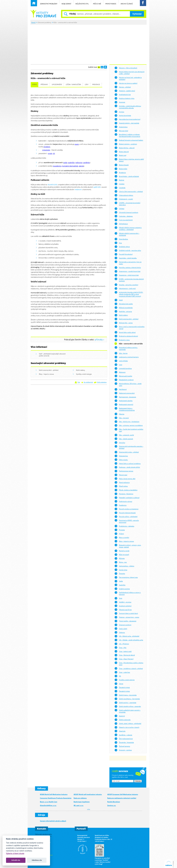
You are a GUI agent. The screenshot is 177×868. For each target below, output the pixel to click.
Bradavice (120, 172)
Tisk (79, 382)
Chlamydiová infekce (124, 195)
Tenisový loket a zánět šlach (126, 613)
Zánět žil (120, 716)
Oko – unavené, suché (124, 435)
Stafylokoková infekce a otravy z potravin (128, 593)
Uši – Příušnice (122, 644)
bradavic (47, 147)
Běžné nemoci (43, 14)
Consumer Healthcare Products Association (56, 798)
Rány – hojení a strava (45, 374)
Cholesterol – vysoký (124, 199)
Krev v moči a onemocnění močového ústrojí (129, 327)
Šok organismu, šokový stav (126, 577)
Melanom (120, 372)
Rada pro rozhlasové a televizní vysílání (122, 798)
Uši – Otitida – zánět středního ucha (129, 640)
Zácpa (119, 684)
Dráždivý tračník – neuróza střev (128, 250)
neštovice (79, 163)
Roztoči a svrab (122, 551)
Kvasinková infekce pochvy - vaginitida (126, 348)
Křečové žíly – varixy (124, 323)
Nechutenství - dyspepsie (125, 397)
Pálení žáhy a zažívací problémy (128, 463)
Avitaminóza (121, 127)
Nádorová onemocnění (125, 393)
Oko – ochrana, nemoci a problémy (129, 425)
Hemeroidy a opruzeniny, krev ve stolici (128, 262)
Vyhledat (137, 14)
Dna (118, 243)
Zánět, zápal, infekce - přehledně (128, 724)
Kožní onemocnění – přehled (47, 370)
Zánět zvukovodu (122, 720)
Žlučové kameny (122, 746)
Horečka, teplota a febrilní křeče (128, 268)
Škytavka (120, 574)
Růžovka (120, 558)
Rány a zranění (122, 538)
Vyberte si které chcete (15, 854)
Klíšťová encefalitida (124, 308)
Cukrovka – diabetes (124, 216)
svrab (50, 153)
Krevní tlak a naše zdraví (125, 332)
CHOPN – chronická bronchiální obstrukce (127, 204)
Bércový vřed (121, 131)
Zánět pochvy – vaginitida (125, 703)
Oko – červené (122, 418)
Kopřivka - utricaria (123, 311)
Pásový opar (121, 475)
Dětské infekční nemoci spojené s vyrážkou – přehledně (128, 228)
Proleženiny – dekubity (124, 526)
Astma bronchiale (123, 116)
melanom (78, 189)
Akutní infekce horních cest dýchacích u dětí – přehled (129, 72)
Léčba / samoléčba (73, 84)
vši (54, 153)
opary (77, 144)
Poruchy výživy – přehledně (126, 517)
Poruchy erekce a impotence (126, 509)
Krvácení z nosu (122, 340)
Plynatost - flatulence (124, 494)
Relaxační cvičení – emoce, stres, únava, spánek (128, 546)
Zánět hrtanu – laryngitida (125, 695)
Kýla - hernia (121, 353)
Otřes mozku (121, 460)
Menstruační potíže (123, 376)
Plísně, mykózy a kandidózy (126, 490)
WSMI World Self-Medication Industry (54, 794)
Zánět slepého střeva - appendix (128, 706)
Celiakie (119, 184)
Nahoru (169, 863)
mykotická (46, 150)
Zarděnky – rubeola (123, 735)
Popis (34, 84)
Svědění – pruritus (123, 602)
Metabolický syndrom (124, 380)
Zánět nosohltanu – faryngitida (127, 699)
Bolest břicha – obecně (124, 148)
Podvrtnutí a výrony (123, 501)
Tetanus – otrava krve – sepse (127, 617)
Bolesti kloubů (122, 165)
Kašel (119, 300)
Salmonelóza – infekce (124, 566)
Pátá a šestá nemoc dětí (125, 479)
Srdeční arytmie (122, 589)
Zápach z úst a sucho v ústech (127, 727)
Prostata (120, 530)
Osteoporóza (121, 456)
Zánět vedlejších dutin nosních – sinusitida (128, 711)
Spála (119, 581)
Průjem (119, 534)
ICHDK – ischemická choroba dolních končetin (129, 280)
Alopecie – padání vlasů (125, 91)
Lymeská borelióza (123, 368)
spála (65, 163)
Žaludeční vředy (122, 688)
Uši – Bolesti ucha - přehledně (127, 636)
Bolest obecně (122, 152)
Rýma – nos (121, 562)
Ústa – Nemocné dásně (125, 655)
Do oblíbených (88, 382)
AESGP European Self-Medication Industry (123, 794)
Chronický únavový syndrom (126, 212)
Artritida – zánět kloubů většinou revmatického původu (128, 107)
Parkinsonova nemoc (124, 471)
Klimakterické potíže (124, 304)
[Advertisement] (88, 43)
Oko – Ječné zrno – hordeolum (127, 422)
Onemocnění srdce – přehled (127, 452)
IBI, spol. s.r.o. (79, 805)
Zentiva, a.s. (112, 805)
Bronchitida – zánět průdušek (127, 176)
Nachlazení (121, 389)
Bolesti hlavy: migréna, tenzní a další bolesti (129, 160)
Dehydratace (121, 224)
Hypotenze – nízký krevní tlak (127, 275)
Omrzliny (120, 443)
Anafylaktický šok (123, 95)
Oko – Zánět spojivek (124, 439)
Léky (87, 84)
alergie (81, 166)
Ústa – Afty (120, 648)
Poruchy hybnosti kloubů (125, 513)
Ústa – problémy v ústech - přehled (129, 668)
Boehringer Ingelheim (82, 802)
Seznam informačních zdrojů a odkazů (53, 821)
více (89, 809)
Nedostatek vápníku (123, 401)
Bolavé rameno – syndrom (126, 144)
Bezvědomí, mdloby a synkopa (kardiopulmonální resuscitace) (127, 135)
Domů (33, 22)
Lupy (118, 365)
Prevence (96, 84)
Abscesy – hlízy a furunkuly (126, 68)
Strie (118, 598)
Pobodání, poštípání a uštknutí (127, 498)
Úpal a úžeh (121, 629)
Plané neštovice (122, 482)
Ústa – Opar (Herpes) (124, 659)
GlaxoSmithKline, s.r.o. (48, 805)
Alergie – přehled (123, 87)
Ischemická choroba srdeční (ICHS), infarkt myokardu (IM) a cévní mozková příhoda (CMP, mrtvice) (129, 294)
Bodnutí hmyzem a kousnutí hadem (129, 140)
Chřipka (119, 209)
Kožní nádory (79, 370)
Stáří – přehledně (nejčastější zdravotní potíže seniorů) (51, 355)
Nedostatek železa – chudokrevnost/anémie (125, 409)
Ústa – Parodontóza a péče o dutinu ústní (129, 663)
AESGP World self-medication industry (88, 794)
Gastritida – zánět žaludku (126, 258)
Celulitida (120, 188)
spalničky (71, 163)
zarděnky (86, 163)
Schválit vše (16, 860)
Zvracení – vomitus (123, 750)
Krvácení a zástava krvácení (126, 336)
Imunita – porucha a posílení (126, 285)
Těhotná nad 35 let (123, 610)
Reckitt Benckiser (114, 802)
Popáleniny (120, 505)
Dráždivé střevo (122, 247)
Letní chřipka (121, 361)
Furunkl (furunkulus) (124, 254)
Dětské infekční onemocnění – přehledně (127, 234)
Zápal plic (120, 731)
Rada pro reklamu (80, 798)
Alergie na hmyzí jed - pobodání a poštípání (128, 78)
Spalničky (120, 585)
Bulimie (119, 180)
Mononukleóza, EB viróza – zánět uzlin (128, 384)
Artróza (119, 112)
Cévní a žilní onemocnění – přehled (129, 191)
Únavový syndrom (123, 625)
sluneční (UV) (52, 185)
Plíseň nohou (121, 486)
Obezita (119, 414)
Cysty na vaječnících (124, 220)
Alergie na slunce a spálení (126, 83)
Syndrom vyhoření (123, 606)
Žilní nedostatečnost (124, 739)
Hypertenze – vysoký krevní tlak (127, 271)
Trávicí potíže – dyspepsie (125, 621)
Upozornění (57, 84)
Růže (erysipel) (122, 555)
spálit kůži (97, 187)
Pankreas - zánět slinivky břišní (127, 467)
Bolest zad (120, 155)
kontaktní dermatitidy (70, 166)
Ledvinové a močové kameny (127, 357)
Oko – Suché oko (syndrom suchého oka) (129, 430)
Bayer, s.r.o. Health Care (49, 802)
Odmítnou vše (37, 860)
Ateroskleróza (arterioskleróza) (127, 119)
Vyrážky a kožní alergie (82, 374)
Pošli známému (102, 382)
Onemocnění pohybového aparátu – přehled (129, 447)
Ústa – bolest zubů (123, 651)
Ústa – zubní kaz (122, 672)
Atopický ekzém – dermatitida (127, 123)
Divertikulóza (121, 239)
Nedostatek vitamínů (124, 405)
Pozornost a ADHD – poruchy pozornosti (127, 521)
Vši (118, 676)
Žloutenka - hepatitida (124, 743)
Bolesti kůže (121, 169)
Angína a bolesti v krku (124, 98)
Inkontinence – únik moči (125, 289)
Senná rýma (121, 570)
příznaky (99, 340)
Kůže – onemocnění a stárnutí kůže (129, 344)
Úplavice (120, 632)
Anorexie (120, 102)
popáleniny (57, 166)
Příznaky (44, 84)
